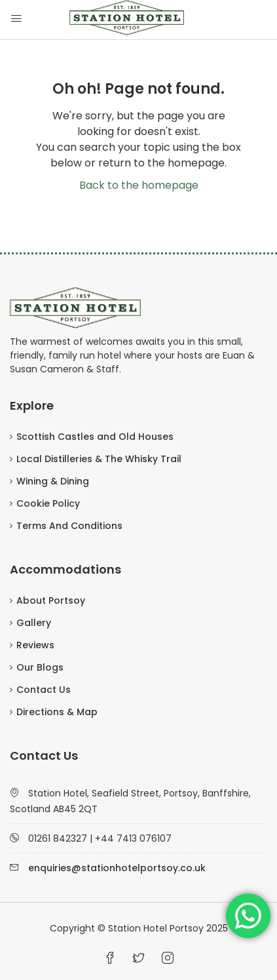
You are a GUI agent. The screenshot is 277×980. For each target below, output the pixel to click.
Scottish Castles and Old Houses (95, 437)
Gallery (34, 623)
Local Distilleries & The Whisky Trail (99, 459)
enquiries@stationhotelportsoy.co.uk (117, 868)
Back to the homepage (139, 185)
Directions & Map (57, 712)
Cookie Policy (48, 503)
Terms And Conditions (69, 526)
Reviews (35, 645)
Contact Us (44, 690)
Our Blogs (40, 667)
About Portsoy (51, 600)
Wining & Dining (53, 481)
